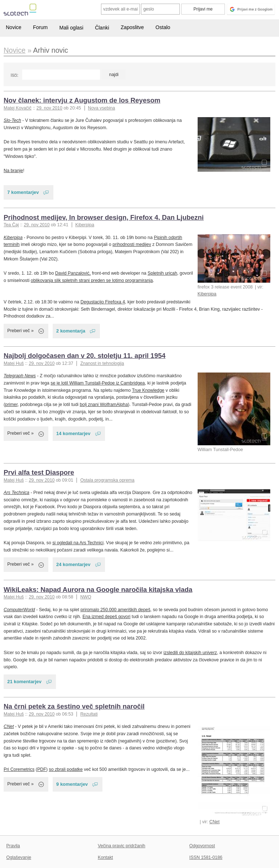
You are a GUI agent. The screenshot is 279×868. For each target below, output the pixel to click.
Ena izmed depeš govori (106, 617)
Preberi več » (21, 331)
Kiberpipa (85, 225)
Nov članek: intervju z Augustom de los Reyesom (82, 100)
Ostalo (163, 27)
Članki (102, 28)
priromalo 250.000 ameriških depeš (115, 610)
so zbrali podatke (66, 769)
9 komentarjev (72, 784)
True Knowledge (148, 390)
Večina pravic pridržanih (122, 846)
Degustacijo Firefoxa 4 (103, 302)
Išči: (14, 75)
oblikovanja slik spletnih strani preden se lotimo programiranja (92, 280)
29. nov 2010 (49, 108)
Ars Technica (17, 493)
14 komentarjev (73, 433)
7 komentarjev (23, 192)
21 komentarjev (24, 682)
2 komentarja (71, 331)
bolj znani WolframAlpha (104, 405)
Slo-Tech (12, 120)
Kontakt (105, 857)
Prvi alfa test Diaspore (39, 472)
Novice (14, 27)
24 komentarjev (73, 564)
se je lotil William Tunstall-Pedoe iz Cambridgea (98, 383)
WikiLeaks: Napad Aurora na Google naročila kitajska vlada (98, 590)
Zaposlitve (132, 27)
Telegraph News (20, 376)
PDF (42, 769)
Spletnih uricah (162, 273)
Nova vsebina (102, 108)
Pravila (13, 846)
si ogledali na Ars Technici (78, 543)
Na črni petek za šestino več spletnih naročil (74, 706)
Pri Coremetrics (19, 769)
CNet (214, 822)
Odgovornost (202, 846)
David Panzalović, (73, 273)
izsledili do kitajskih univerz (190, 653)
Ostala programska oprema (107, 480)
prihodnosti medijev (132, 244)
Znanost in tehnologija (102, 363)
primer (11, 405)
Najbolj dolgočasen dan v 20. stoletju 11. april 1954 (84, 356)
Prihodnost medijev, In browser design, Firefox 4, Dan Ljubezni (104, 217)
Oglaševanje (19, 857)
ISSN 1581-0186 (206, 857)
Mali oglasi (71, 28)
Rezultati (89, 714)
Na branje (13, 171)
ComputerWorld (19, 610)
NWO (86, 597)
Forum (40, 27)
